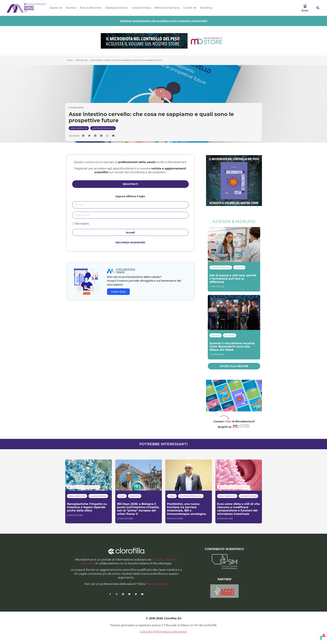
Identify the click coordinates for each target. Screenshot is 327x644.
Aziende (239, 268)
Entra (305, 11)
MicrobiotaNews (157, 584)
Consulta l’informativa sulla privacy (163, 632)
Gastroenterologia (103, 128)
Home (70, 60)
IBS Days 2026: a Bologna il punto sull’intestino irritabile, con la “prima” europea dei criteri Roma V (138, 509)
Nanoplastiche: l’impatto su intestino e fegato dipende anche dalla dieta (87, 507)
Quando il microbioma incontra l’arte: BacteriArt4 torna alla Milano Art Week (232, 347)
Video (122, 496)
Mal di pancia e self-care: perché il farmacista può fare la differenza (233, 279)
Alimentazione (98, 496)
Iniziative (230, 335)
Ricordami (80, 224)
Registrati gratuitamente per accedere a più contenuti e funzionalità (163, 21)
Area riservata (82, 60)
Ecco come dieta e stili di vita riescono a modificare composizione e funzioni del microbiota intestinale (238, 509)
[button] (56, 8)
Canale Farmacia (221, 268)
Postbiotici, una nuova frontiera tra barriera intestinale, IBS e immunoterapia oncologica (186, 509)
